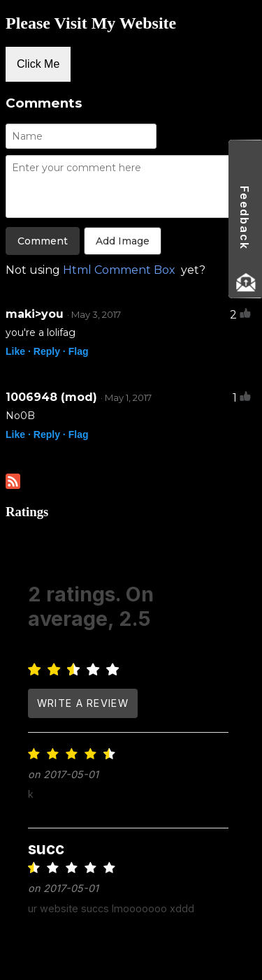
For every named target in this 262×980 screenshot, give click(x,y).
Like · (18, 351)
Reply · (50, 351)
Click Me (38, 64)
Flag (79, 351)
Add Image (123, 241)
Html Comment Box (119, 270)
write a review (83, 703)
